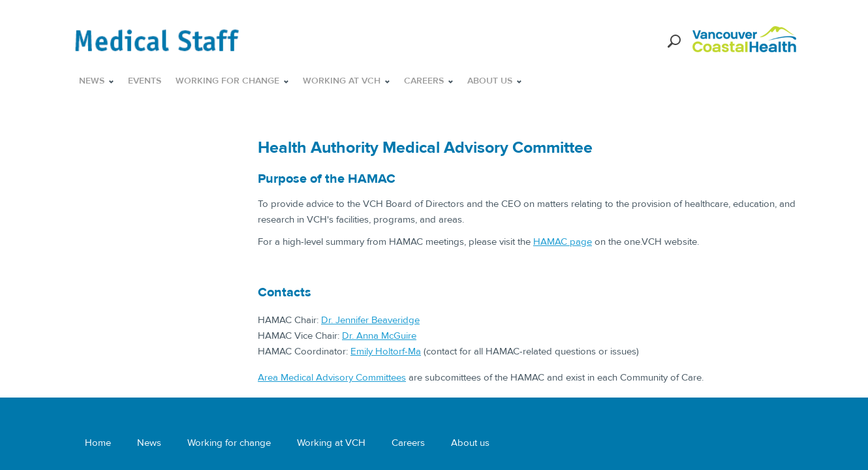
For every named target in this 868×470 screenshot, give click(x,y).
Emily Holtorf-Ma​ (386, 351)
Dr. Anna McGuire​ (379, 336)
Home (98, 443)
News (149, 443)
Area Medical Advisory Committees (332, 377)
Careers (408, 443)
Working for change (229, 443)
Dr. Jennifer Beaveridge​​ (370, 320)
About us (470, 443)
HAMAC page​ (563, 242)
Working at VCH (331, 443)
